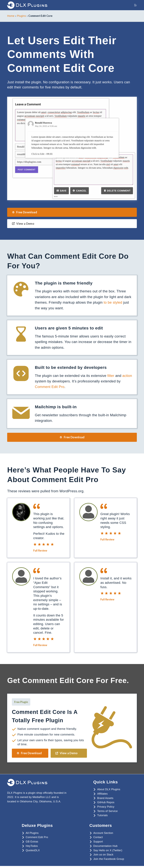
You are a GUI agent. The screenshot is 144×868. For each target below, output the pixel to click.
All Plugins (32, 833)
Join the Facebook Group (109, 859)
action (127, 376)
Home (11, 16)
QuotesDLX (33, 850)
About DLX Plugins (109, 789)
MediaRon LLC (42, 797)
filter (111, 376)
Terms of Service (107, 811)
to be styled (113, 302)
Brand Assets (105, 798)
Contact (98, 837)
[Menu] (136, 5)
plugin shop (35, 793)
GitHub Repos (106, 802)
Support (98, 842)
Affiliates (102, 794)
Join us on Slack (103, 855)
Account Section (103, 833)
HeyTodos (32, 846)
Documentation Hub (105, 846)
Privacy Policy (106, 807)
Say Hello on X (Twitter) (108, 850)
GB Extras (32, 842)
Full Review (40, 551)
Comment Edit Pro (50, 387)
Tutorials (102, 815)
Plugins (22, 16)
